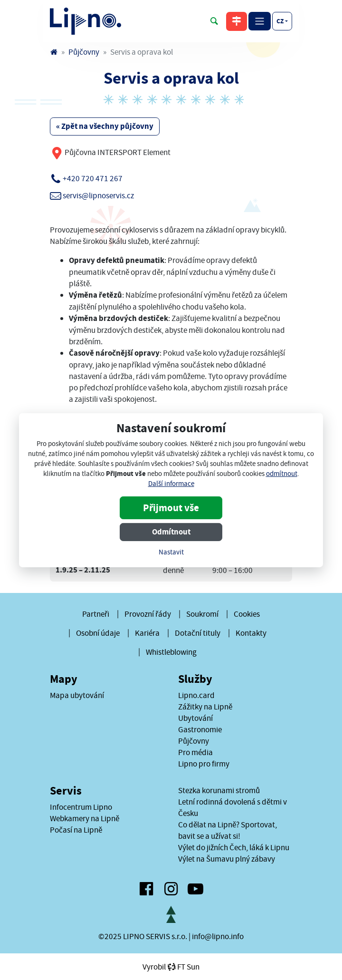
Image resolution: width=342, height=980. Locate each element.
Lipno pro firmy (204, 764)
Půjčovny (84, 52)
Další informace (171, 484)
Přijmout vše (171, 508)
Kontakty (251, 633)
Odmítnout (171, 532)
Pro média (195, 752)
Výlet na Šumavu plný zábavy (227, 859)
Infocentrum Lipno (81, 807)
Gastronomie (200, 729)
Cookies (247, 614)
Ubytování (195, 718)
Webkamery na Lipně (85, 818)
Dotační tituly (198, 633)
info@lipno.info (218, 936)
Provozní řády (148, 614)
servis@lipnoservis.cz (98, 195)
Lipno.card (196, 695)
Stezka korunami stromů (219, 790)
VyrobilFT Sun (171, 967)
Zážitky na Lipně (205, 707)
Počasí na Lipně (76, 830)
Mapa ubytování (77, 695)
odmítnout (282, 474)
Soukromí (202, 614)
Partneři (96, 614)
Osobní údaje (98, 633)
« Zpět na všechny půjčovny (105, 126)
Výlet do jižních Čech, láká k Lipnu (234, 847)
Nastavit (171, 552)
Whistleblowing (171, 652)
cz (280, 21)
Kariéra (147, 633)
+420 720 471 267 (93, 178)
